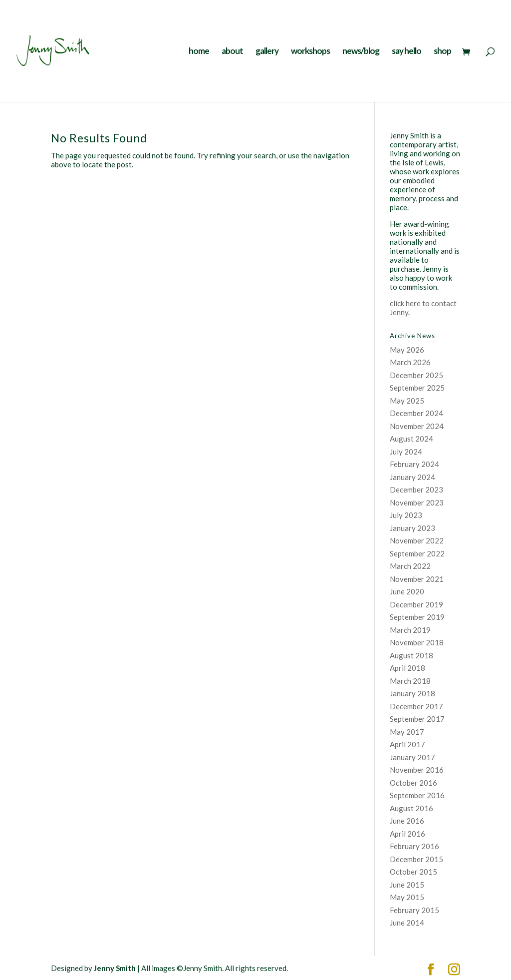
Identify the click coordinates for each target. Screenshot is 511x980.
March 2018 (410, 681)
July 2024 (406, 452)
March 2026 (410, 362)
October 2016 (413, 783)
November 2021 (417, 579)
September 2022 (417, 553)
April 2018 (407, 668)
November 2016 (417, 770)
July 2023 (406, 515)
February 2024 (414, 464)
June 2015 (407, 885)
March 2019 (410, 630)
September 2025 (417, 388)
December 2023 (416, 490)
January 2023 (412, 528)
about (232, 52)
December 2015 (416, 859)
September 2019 (417, 617)
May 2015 (407, 897)
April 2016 (407, 834)
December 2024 (416, 413)
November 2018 (417, 642)
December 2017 (416, 706)
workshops (310, 52)
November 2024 (417, 426)
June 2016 (407, 821)
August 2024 (411, 439)
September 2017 (417, 719)
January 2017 (412, 757)
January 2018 (412, 693)
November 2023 (417, 502)
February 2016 (414, 846)
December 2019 (416, 604)
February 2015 (414, 910)
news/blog (361, 52)
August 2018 (411, 655)
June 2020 (407, 591)
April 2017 (407, 744)
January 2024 (412, 477)
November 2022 (417, 540)
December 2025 (416, 375)
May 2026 (407, 350)
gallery (267, 52)
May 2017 (407, 732)
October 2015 (413, 872)
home (199, 52)
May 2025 (407, 401)
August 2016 (411, 808)
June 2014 (407, 923)
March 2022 (410, 566)
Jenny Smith (115, 968)
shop (442, 52)
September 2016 (417, 795)
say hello (406, 52)
